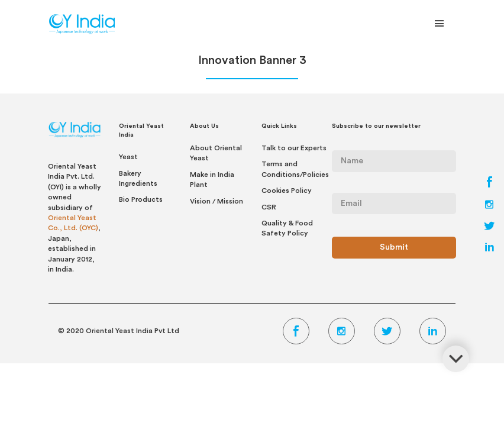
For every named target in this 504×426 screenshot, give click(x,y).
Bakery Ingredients (138, 178)
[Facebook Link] (490, 185)
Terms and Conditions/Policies (295, 169)
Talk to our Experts (294, 148)
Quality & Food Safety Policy (287, 228)
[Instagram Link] (489, 206)
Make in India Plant (212, 180)
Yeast (128, 157)
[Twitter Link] (490, 227)
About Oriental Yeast (216, 153)
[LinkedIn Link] (490, 248)
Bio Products (141, 199)
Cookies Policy (287, 191)
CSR (269, 207)
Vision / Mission (217, 201)
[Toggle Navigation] (440, 26)
